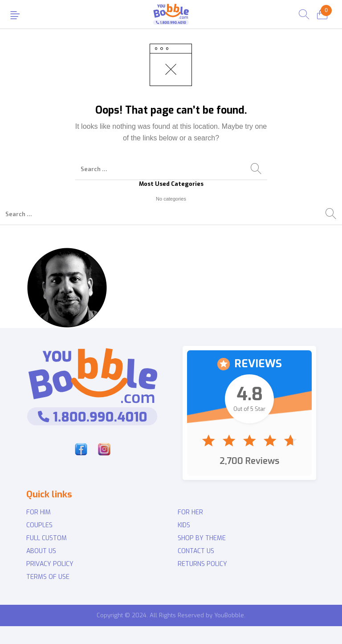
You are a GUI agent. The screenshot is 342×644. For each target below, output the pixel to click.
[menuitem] (95, 513)
